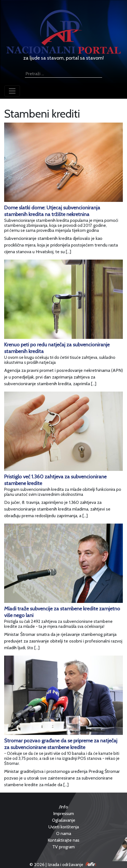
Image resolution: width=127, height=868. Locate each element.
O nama (64, 833)
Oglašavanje (64, 820)
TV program (63, 847)
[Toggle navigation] (12, 91)
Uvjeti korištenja (64, 827)
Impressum (63, 814)
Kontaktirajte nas (63, 840)
